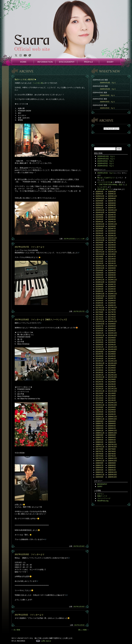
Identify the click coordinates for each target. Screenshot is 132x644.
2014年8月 (112, 352)
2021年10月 (100, 254)
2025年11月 (112, 196)
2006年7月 (99, 465)
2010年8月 (112, 407)
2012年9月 (99, 379)
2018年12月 (100, 294)
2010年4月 (112, 412)
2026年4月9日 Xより (107, 95)
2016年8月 (112, 324)
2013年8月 (112, 366)
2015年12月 (112, 333)
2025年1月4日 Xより (106, 173)
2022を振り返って (104, 189)
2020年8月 (99, 270)
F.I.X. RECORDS (38, 641)
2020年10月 (100, 268)
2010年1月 (99, 417)
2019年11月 (112, 280)
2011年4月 (112, 398)
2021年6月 (99, 259)
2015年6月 (112, 340)
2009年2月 (112, 428)
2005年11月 (100, 475)
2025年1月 (112, 208)
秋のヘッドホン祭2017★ (26, 79)
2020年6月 (99, 273)
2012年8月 (112, 379)
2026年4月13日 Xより (108, 83)
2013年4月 (112, 370)
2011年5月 (99, 398)
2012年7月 (99, 382)
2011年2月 (112, 400)
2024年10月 (100, 212)
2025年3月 (112, 205)
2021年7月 (112, 257)
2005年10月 (112, 475)
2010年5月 (99, 412)
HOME (23, 62)
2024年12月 (100, 210)
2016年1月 (99, 333)
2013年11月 (100, 363)
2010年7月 (99, 410)
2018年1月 (112, 305)
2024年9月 (112, 212)
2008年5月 (99, 440)
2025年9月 (112, 199)
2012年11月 (100, 377)
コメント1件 (80, 239)
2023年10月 (100, 226)
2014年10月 (112, 349)
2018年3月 (112, 303)
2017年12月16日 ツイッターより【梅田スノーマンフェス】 (41, 320)
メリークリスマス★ (105, 182)
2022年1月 (112, 250)
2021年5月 (112, 259)
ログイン (101, 494)
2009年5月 (99, 426)
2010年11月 (100, 405)
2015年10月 (112, 335)
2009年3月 (99, 428)
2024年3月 (112, 219)
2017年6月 (99, 315)
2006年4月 (112, 468)
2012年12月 (112, 375)
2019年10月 (100, 282)
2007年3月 (99, 456)
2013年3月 (99, 373)
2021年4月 (99, 261)
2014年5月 (99, 356)
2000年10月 (112, 477)
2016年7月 (99, 326)
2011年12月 (112, 389)
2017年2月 (99, 319)
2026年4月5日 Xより (107, 102)
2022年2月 (99, 250)
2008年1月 (99, 445)
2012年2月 (112, 387)
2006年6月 (112, 465)
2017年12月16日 (79, 546)
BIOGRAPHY (102, 484)
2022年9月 (112, 240)
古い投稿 (16, 630)
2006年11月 (100, 461)
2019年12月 (100, 280)
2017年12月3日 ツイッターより (29, 615)
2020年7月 (112, 270)
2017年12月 (100, 307)
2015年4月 (112, 342)
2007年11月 (100, 447)
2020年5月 (112, 273)
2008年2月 (112, 442)
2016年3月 (99, 331)
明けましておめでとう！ (106, 178)
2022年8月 (99, 243)
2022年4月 (99, 247)
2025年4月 (99, 205)
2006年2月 (112, 470)
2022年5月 (112, 245)
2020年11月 (112, 266)
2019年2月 (99, 291)
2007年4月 (112, 454)
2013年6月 (112, 368)
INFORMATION (45, 62)
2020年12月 (100, 266)
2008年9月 (99, 435)
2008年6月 (112, 437)
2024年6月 (99, 217)
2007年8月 (112, 449)
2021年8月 (99, 257)
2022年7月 (112, 243)
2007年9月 (99, 449)
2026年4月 (99, 192)
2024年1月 (112, 222)
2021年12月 (100, 252)
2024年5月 (112, 217)
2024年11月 (112, 210)
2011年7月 (99, 396)
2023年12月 (100, 224)
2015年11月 (100, 335)
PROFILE (88, 62)
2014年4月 (112, 356)
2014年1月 (99, 361)
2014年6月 (112, 354)
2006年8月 (112, 463)
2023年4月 (99, 233)
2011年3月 (99, 400)
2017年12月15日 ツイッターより (30, 554)
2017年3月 (112, 317)
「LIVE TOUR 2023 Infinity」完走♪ (110, 185)
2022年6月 (99, 245)
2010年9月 (99, 407)
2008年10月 (112, 433)
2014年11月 (100, 349)
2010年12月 (112, 403)
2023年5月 (112, 231)
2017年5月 (112, 315)
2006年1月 (99, 472)
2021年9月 (112, 254)
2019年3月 (112, 289)
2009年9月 (99, 421)
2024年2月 (99, 222)
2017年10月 (100, 310)
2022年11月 (112, 238)
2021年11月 (112, 252)
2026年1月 (112, 194)
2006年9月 (99, 463)
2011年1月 (99, 403)
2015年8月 (112, 338)
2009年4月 (112, 426)
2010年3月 (99, 414)
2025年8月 (99, 201)
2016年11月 (112, 321)
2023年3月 (112, 233)
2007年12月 (112, 445)
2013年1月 (99, 375)
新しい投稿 (84, 630)
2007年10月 (112, 447)
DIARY (110, 62)
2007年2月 (112, 456)
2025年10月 (100, 199)
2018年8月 (99, 298)
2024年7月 (112, 215)
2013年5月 (99, 370)
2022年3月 (112, 247)
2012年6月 (112, 382)
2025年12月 (100, 196)
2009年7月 (99, 424)
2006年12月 (112, 458)
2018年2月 (99, 305)
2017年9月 (112, 310)
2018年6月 (99, 301)
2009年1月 (99, 431)
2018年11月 (112, 294)
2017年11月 (112, 307)
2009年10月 (112, 419)
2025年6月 (99, 203)
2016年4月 (112, 328)
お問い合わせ (46, 641)
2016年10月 (100, 324)
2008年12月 (112, 431)
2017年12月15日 (79, 607)
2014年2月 (112, 359)
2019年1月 (112, 291)
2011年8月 (112, 393)
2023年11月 (112, 224)
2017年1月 (112, 319)
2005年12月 (112, 472)
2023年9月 (112, 226)
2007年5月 (99, 454)
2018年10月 (100, 296)
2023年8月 (99, 229)
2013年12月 (112, 361)
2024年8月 (99, 215)
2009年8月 (112, 421)
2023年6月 (99, 231)
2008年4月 (112, 440)
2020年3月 (112, 275)
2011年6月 (112, 396)
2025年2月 (99, 208)
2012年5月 (99, 384)
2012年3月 (99, 387)
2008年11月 (100, 433)
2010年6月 (112, 410)
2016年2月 (112, 331)
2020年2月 (99, 277)
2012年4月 (112, 384)
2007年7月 (99, 451)
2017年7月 (112, 312)
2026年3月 (112, 192)
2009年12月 (112, 417)
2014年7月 (99, 354)
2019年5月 (112, 287)
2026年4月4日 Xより (107, 108)
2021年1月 (112, 263)
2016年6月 (112, 326)
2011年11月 (100, 391)
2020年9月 (112, 268)
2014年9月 (99, 352)
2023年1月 (112, 236)
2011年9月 (99, 393)
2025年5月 (112, 203)
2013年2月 (112, 373)
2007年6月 (112, 451)
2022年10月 (100, 240)
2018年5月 (112, 301)
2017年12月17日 (79, 311)
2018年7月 (112, 298)
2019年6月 (99, 287)
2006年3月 (99, 470)
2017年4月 (99, 317)
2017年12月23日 (69, 239)
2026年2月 (99, 194)
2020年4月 (99, 275)
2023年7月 (112, 229)
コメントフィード (104, 498)
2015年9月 (99, 338)
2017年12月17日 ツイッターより (30, 247)
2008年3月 (99, 442)
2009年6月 (112, 424)
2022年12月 (100, 238)
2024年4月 (99, 219)
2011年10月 (112, 391)
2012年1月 (99, 389)
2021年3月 (112, 261)
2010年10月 (112, 405)
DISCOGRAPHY (66, 62)
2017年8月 (99, 312)
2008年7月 (99, 437)
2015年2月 (112, 345)
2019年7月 (112, 284)
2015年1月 (99, 347)
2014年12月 (112, 347)
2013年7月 (99, 368)
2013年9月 (99, 366)
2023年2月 (99, 236)
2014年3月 (99, 359)
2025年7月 (112, 201)
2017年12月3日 (80, 625)
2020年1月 (112, 277)
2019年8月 (99, 284)
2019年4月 (99, 289)
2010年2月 (112, 414)
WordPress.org (103, 501)
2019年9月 (112, 282)
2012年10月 (112, 377)
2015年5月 (99, 342)
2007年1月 (99, 458)
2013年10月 (112, 363)
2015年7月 (99, 340)
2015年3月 (99, 345)
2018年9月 (112, 296)
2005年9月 (99, 477)
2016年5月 (99, 328)
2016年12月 (100, 321)
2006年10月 (112, 461)
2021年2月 (99, 263)
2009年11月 (100, 419)
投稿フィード (102, 496)
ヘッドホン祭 (38, 83)
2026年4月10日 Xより (108, 89)
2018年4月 (99, 303)
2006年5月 (99, 468)
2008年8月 (112, 435)
